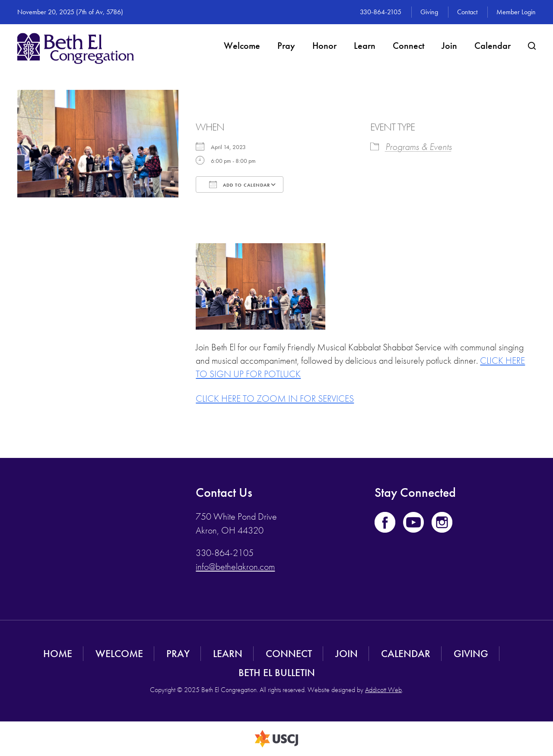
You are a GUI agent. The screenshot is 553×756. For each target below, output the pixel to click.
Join (449, 46)
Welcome (242, 46)
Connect (408, 46)
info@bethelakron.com (235, 567)
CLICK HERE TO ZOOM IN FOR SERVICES (275, 399)
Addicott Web (383, 690)
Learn (365, 46)
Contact (467, 12)
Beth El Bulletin (277, 672)
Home (58, 653)
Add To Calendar (240, 184)
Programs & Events (419, 147)
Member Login (516, 12)
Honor (324, 46)
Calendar (493, 46)
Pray (286, 46)
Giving (429, 12)
